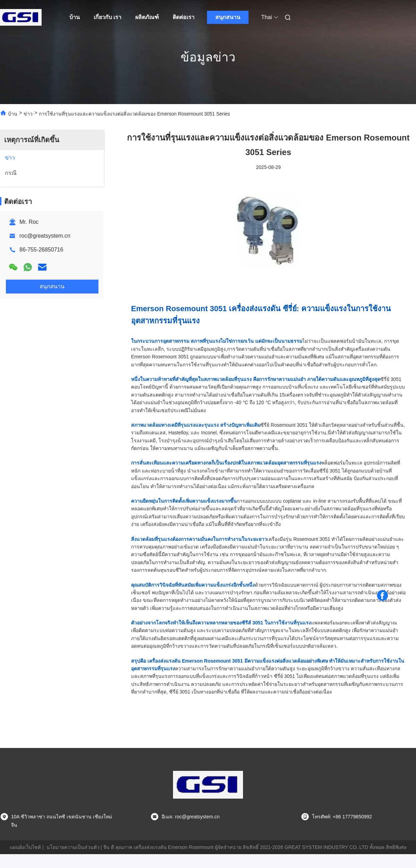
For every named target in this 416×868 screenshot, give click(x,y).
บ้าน (75, 17)
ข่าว (28, 114)
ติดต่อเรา (184, 17)
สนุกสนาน (228, 17)
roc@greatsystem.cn (45, 236)
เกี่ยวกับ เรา (107, 17)
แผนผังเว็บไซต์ (25, 847)
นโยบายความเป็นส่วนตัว (73, 847)
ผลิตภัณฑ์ (147, 17)
